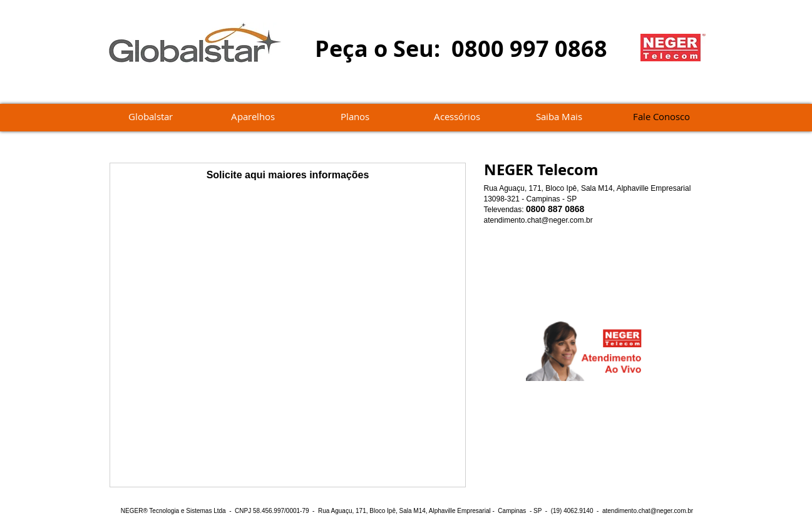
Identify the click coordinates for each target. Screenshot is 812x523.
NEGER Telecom (541, 170)
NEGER (132, 511)
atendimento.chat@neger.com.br (538, 220)
